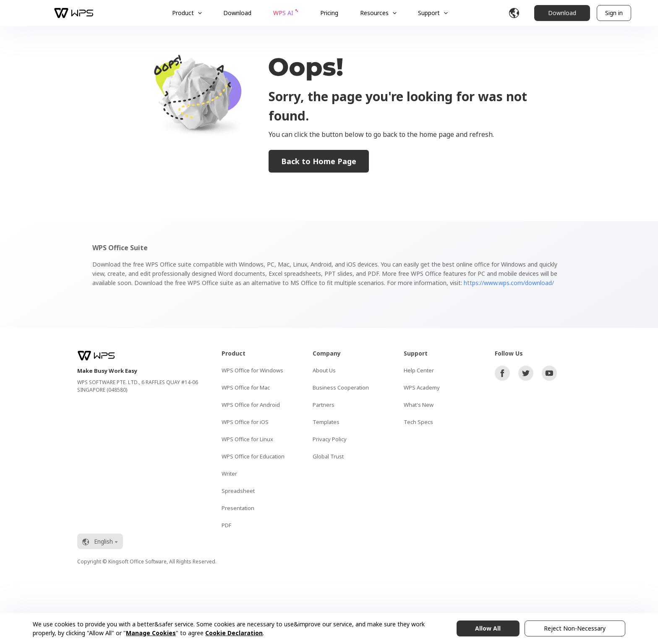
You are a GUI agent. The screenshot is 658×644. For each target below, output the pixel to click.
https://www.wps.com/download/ (509, 283)
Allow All (488, 628)
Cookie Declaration (234, 633)
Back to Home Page (319, 161)
